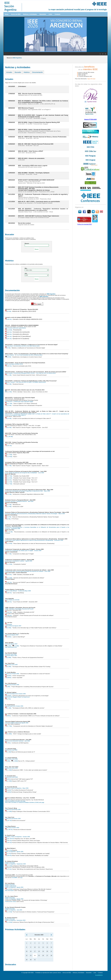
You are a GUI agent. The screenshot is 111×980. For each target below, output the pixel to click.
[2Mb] (8, 687)
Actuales (9, 72)
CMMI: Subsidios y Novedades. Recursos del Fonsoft (19, 609)
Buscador (18, 72)
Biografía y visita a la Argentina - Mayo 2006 (17, 788)
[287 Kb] (8, 821)
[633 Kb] (8, 332)
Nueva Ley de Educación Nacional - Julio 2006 (17, 741)
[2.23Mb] (8, 781)
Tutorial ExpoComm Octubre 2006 (14, 706)
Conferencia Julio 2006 (11, 750)
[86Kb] (8, 716)
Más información (9, 890)
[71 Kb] (8, 854)
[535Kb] (8, 637)
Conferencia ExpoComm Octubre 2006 (15, 694)
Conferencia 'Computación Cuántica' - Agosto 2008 (19, 561)
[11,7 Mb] (9, 403)
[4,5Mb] (8, 628)
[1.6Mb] (8, 752)
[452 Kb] (8, 841)
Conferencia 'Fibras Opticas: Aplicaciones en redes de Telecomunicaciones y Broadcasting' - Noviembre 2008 (34, 540)
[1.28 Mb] (9, 922)
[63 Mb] (8, 311)
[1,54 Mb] (9, 457)
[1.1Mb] (8, 708)
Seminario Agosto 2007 (11, 644)
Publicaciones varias (11, 902)
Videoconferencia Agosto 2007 (13, 626)
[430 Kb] (8, 319)
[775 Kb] (8, 869)
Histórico (27, 72)
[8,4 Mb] (8, 384)
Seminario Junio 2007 (11, 654)
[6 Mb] (8, 348)
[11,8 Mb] (8, 392)
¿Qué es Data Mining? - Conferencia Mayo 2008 (18, 591)
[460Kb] (8, 792)
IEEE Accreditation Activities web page (15, 801)
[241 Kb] (8, 336)
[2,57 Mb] (9, 476)
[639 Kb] (8, 334)
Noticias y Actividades (30, 14)
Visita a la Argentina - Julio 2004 (14, 910)
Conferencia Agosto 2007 (12, 635)
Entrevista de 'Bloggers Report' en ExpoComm (17, 697)
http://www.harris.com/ (11, 647)
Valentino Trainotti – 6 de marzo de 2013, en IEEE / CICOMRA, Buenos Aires (25, 382)
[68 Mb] (8, 357)
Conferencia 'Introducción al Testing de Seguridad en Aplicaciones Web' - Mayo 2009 (28, 491)
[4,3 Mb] (8, 505)
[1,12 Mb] (9, 578)
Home (7, 14)
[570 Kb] (8, 575)
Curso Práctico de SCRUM (12, 600)
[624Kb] (8, 676)
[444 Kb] (8, 843)
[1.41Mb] (8, 811)
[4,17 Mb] (9, 484)
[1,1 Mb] (8, 375)
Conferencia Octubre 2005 (12, 828)
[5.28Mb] (8, 734)
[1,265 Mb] (9, 437)
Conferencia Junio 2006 (11, 759)
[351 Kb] (8, 582)
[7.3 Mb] (8, 554)
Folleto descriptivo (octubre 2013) (14, 364)
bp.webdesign (99, 975)
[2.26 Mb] (9, 543)
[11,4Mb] (16, 646)
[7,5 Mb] (8, 494)
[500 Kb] (8, 366)
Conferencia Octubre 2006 (12, 674)
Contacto (57, 14)
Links (50, 14)
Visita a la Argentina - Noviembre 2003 (15, 920)
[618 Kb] (8, 612)
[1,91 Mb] (9, 482)
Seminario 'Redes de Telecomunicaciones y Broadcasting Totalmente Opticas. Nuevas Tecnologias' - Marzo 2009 (35, 514)
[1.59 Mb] (9, 912)
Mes (26, 268)
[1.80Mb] (15, 761)
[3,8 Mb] (8, 418)
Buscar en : (14, 58)
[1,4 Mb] (8, 507)
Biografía (9, 624)
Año (26, 273)
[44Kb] (8, 800)
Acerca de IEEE (16, 14)
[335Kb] (8, 696)
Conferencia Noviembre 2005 (13, 809)
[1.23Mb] (8, 770)
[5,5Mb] (8, 667)
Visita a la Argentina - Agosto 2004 (14, 887)
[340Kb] (8, 790)
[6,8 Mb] (8, 427)
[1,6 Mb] (8, 405)
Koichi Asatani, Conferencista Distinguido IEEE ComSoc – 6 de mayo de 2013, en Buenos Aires (30, 373)
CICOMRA (15, 878)
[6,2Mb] (8, 646)
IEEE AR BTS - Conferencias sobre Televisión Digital (19, 402)
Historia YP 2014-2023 (91, 119)
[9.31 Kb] (9, 850)
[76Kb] (8, 743)
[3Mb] (8, 761)
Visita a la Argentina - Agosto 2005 (14, 852)
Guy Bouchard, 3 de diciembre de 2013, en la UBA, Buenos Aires (22, 346)
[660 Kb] (8, 602)
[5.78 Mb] (9, 532)
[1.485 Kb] (9, 830)
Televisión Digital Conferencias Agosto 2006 (17, 723)
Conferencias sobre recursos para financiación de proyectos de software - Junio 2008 (28, 571)
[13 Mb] (8, 517)
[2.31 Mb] (9, 866)
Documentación (37, 72)
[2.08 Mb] (9, 889)
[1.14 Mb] (9, 564)
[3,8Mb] (8, 658)
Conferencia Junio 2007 (11, 665)
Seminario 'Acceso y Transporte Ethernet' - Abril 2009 (19, 501)
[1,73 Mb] (9, 455)
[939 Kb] (8, 855)
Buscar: (27, 243)
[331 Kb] (8, 446)
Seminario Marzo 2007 (11, 656)
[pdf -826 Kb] (10, 839)
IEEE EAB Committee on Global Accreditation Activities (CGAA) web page (25, 802)
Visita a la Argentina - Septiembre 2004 (15, 864)
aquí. (21, 878)
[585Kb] (8, 678)
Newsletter (43, 14)
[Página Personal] (10, 863)
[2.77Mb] (8, 726)
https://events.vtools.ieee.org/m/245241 (16, 328)
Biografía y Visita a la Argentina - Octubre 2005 (18, 837)
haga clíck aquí (91, 79)
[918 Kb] (8, 480)
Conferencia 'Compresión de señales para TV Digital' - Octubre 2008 (23, 551)
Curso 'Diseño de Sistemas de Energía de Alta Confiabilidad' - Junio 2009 (24, 473)
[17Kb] (8, 699)
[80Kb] (8, 779)
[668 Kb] (8, 593)
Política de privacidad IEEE (84, 224)
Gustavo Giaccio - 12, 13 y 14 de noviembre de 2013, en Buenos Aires (24, 355)
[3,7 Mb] (8, 466)
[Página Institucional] (11, 886)
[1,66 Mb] (9, 330)
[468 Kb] (8, 615)
